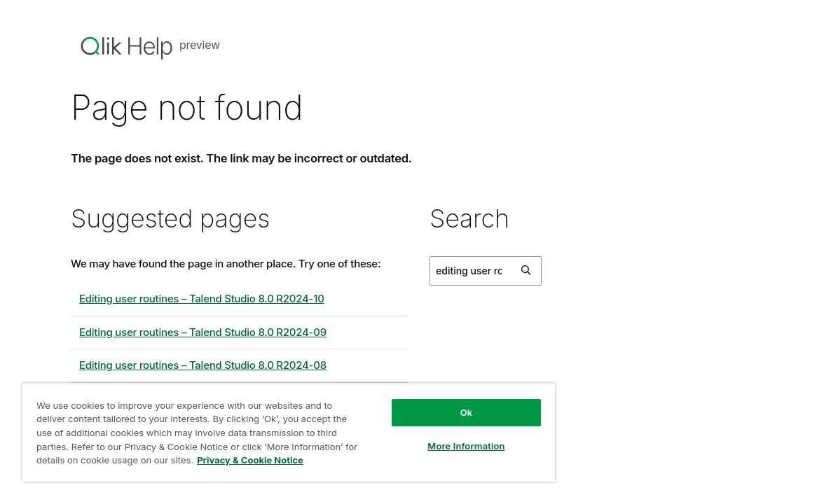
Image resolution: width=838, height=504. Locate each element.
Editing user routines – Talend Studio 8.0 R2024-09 (203, 332)
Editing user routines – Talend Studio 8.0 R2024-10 (202, 299)
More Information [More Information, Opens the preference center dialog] (427, 435)
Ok (427, 402)
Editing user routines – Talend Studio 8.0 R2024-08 (203, 365)
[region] (266, 427)
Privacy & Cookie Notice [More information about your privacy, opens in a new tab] (116, 463)
